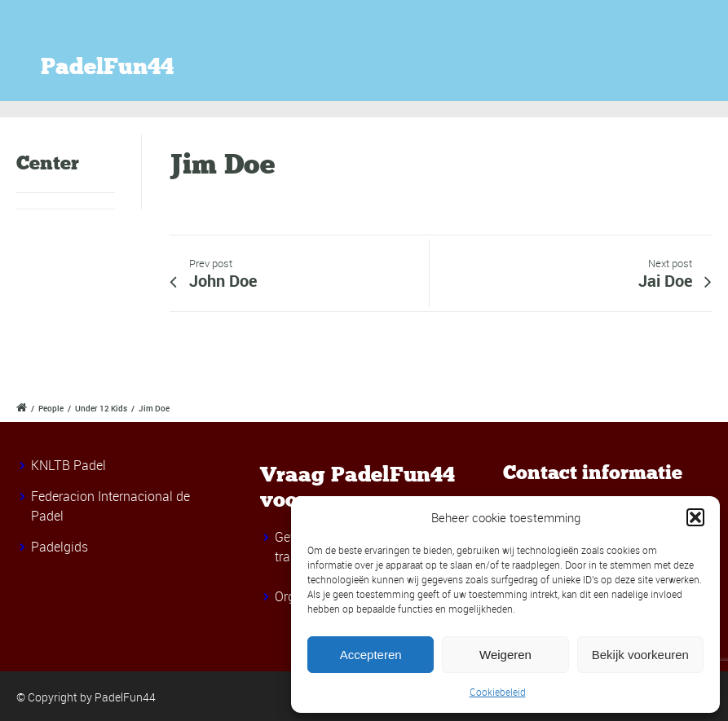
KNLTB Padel (68, 465)
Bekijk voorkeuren (640, 655)
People (51, 408)
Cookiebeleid (498, 692)
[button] (695, 517)
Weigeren (505, 655)
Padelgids (60, 547)
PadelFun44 (107, 67)
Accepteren (371, 655)
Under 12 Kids (101, 408)
